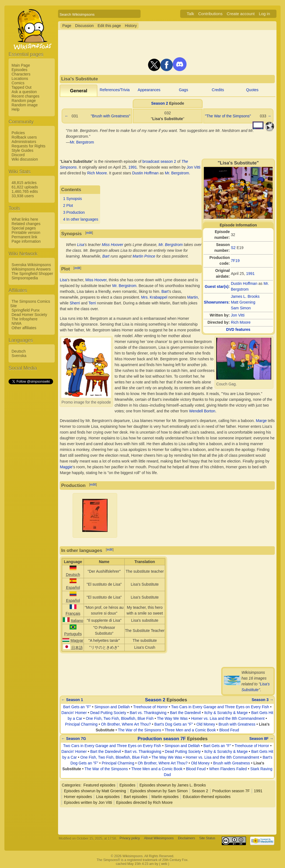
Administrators (24, 142)
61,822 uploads (25, 187)
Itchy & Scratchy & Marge (226, 713)
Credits (218, 90)
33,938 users (23, 196)
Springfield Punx (26, 310)
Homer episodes (78, 797)
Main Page (21, 65)
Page (67, 26)
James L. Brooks (245, 296)
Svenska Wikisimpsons (31, 265)
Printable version (26, 232)
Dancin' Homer (74, 713)
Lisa (81, 245)
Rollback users (24, 137)
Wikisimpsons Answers (31, 269)
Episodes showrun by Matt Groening (95, 791)
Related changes (26, 224)
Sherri (75, 303)
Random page (24, 101)
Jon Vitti (238, 315)
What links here (25, 219)
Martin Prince (144, 256)
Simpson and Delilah (112, 707)
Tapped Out (21, 87)
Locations (20, 79)
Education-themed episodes (207, 797)
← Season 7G (73, 739)
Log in (265, 14)
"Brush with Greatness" (111, 116)
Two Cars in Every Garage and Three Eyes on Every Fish (220, 707)
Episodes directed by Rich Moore (144, 802)
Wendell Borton (202, 411)
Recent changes (25, 96)
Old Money (206, 724)
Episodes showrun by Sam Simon (159, 791)
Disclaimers (187, 839)
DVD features (238, 329)
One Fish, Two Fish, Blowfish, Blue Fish (120, 718)
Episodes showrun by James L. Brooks (173, 785)
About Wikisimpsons (159, 839)
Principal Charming (81, 724)
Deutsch (19, 351)
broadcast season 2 (159, 161)
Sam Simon (241, 308)
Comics (18, 83)
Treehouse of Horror (150, 707)
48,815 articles (24, 183)
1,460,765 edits (25, 191)
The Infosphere (24, 319)
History (131, 26)
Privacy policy (130, 839)
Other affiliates (24, 328)
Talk (191, 14)
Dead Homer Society (29, 315)
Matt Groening (243, 302)
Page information (26, 241)
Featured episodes (99, 785)
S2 (233, 248)
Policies (18, 133)
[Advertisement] (31, 468)
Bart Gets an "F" (77, 707)
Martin (192, 297)
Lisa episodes (108, 797)
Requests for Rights (28, 146)
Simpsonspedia (25, 278)
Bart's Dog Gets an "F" (174, 724)
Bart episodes (136, 797)
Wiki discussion (25, 159)
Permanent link (24, 237)
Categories (71, 785)
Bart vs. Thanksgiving (148, 713)
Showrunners (216, 302)
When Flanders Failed (228, 769)
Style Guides (22, 150)
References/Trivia (115, 90)
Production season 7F (162, 739)
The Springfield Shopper (32, 274)
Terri (92, 303)
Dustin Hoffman (244, 283)
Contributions (210, 14)
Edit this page (109, 26)
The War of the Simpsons (140, 730)
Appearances (149, 90)
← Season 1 (72, 700)
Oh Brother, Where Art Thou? (126, 724)
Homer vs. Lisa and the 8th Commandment (228, 718)
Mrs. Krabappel (154, 297)
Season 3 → (263, 700)
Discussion (84, 26)
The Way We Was (172, 718)
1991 (250, 274)
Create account (241, 14)
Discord (18, 155)
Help (16, 109)
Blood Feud (229, 730)
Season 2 (159, 103)
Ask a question (24, 92)
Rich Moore (241, 322)
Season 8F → (261, 739)
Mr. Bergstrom (82, 142)
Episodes (20, 70)
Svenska (19, 356)
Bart (106, 256)
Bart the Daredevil (185, 713)
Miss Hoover (113, 245)
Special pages (24, 228)
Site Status (207, 839)
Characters (21, 74)
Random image (25, 105)
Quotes (252, 90)
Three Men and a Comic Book (190, 730)
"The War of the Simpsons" (228, 116)
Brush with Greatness (237, 724)
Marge (261, 421)
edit (89, 233)
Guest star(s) (217, 286)
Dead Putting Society (108, 713)
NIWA (17, 323)
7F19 (235, 261)
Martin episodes (165, 797)
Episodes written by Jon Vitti (88, 802)
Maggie (66, 467)
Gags (183, 90)
